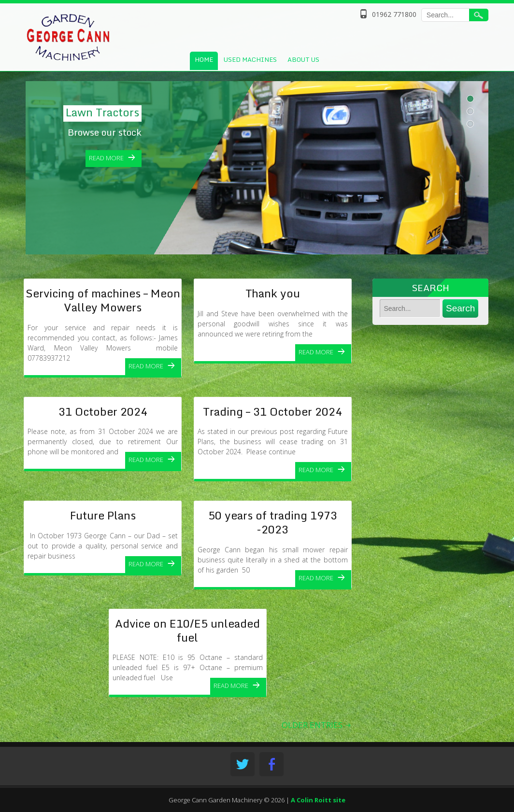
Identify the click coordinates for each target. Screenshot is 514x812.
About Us (303, 59)
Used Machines (250, 59)
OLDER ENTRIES (317, 725)
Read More (146, 366)
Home (204, 59)
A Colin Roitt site (318, 800)
